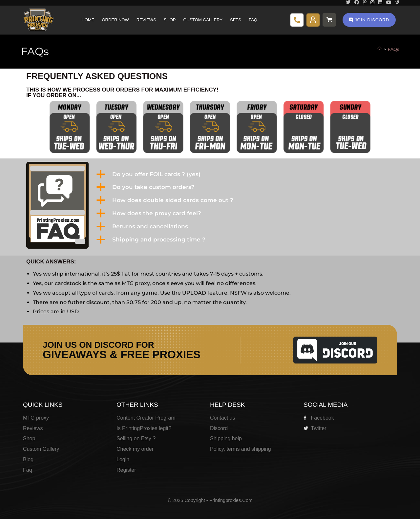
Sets (236, 20)
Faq (253, 20)
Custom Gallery (203, 20)
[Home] (379, 49)
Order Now (115, 20)
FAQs (393, 49)
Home (88, 20)
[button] (244, 175)
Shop (170, 20)
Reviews (146, 20)
